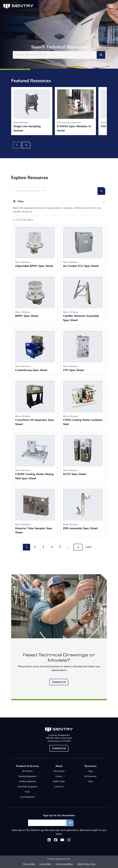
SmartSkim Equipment (27, 787)
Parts (27, 792)
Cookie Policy (45, 864)
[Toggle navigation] (111, 6)
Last (88, 547)
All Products (27, 771)
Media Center (59, 782)
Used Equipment (27, 797)
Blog (91, 771)
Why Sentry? (59, 771)
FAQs (91, 782)
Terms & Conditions (64, 864)
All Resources (90, 777)
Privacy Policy (29, 864)
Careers (59, 777)
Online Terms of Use (86, 864)
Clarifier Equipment (28, 782)
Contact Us (59, 682)
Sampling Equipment (27, 777)
